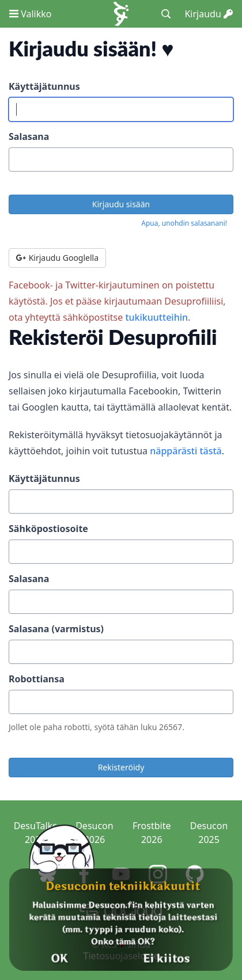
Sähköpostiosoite (48, 529)
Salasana (29, 136)
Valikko (30, 14)
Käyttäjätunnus (44, 86)
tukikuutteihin (156, 317)
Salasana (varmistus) (56, 629)
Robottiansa (37, 679)
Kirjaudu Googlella (57, 258)
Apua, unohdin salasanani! (184, 223)
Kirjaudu (209, 14)
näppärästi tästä (186, 451)
